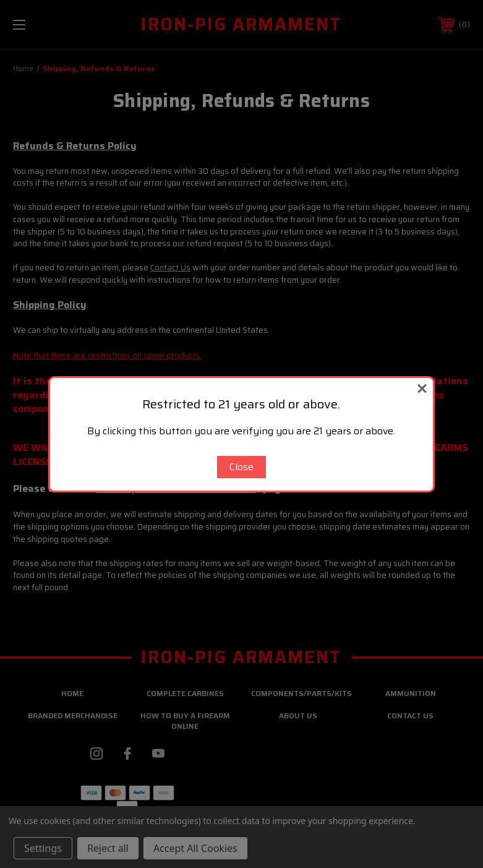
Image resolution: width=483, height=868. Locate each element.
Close (241, 467)
